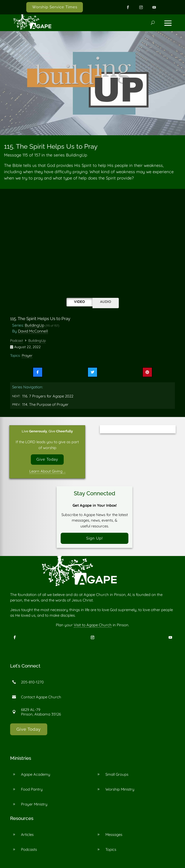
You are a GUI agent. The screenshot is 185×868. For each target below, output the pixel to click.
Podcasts (29, 850)
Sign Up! (95, 538)
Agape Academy (36, 774)
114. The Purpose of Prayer (45, 404)
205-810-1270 (32, 682)
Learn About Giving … (47, 471)
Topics (111, 850)
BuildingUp (34, 325)
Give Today (47, 459)
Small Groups (117, 774)
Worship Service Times (55, 7)
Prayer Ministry (34, 804)
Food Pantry (32, 789)
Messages (114, 835)
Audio (106, 302)
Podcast (17, 341)
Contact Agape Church (41, 697)
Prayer (27, 355)
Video (79, 302)
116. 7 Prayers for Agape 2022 (48, 396)
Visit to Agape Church (93, 625)
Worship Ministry (120, 789)
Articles (27, 835)
